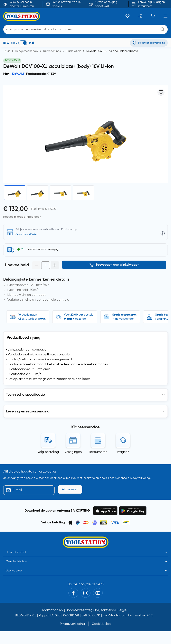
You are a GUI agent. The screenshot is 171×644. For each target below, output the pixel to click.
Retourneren (98, 452)
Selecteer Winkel (26, 234)
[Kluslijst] (127, 16)
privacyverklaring (139, 478)
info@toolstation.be (117, 616)
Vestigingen (73, 452)
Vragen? (123, 452)
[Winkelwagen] (153, 16)
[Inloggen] (140, 16)
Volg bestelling (48, 452)
